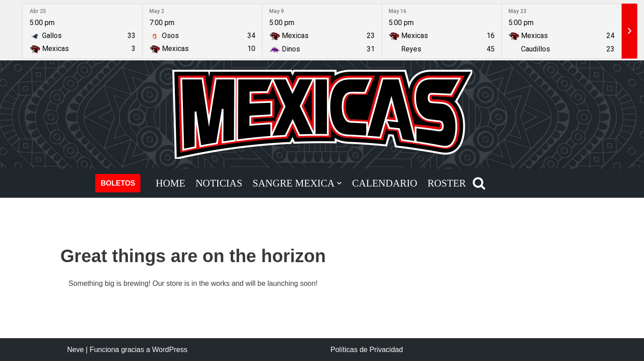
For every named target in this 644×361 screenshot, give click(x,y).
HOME (170, 183)
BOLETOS (118, 183)
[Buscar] (479, 183)
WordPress (170, 350)
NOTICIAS (219, 183)
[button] (339, 183)
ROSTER (447, 183)
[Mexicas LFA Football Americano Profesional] (322, 114)
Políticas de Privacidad (367, 350)
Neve (75, 350)
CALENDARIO (385, 183)
